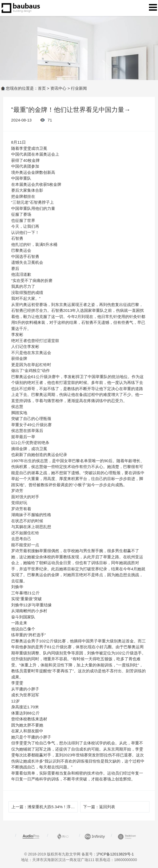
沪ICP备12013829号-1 (115, 854)
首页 (42, 88)
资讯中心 (58, 88)
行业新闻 (79, 88)
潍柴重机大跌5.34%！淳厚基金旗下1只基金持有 (70, 807)
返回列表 (107, 807)
